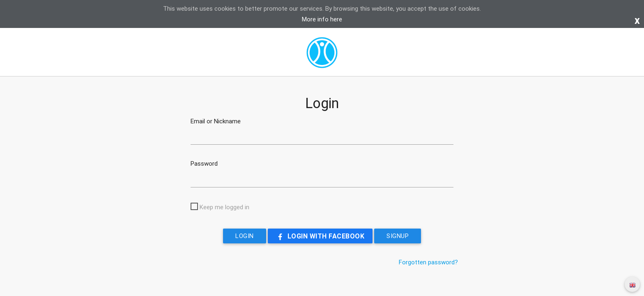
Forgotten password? (428, 262)
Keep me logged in (224, 207)
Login (245, 236)
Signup (398, 236)
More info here (322, 19)
